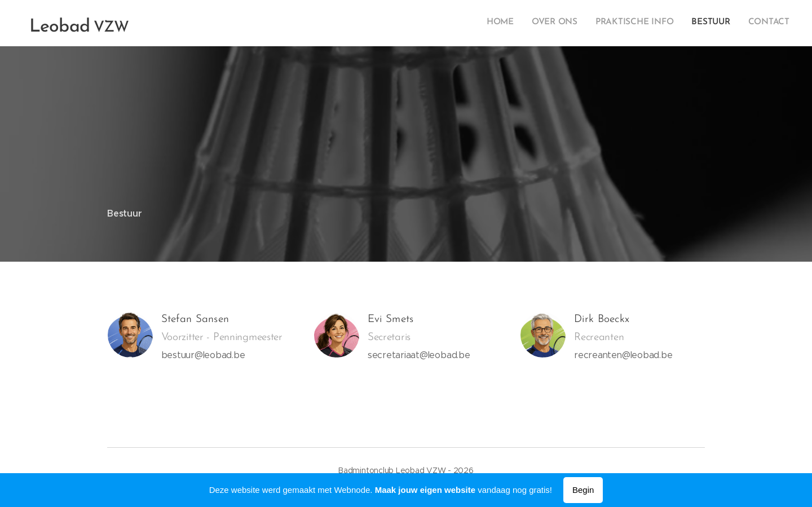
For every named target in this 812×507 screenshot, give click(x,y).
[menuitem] (720, 23)
